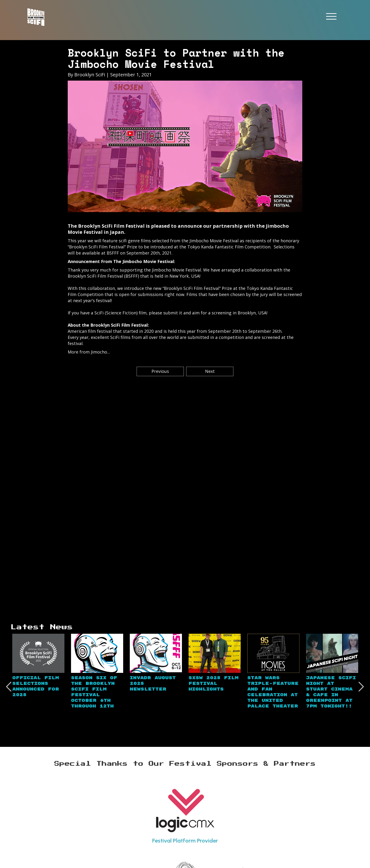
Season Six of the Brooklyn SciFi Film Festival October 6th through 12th (94, 692)
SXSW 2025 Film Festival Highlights (214, 684)
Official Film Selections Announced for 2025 (36, 686)
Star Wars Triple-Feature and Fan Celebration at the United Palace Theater (273, 692)
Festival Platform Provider (185, 841)
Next (210, 371)
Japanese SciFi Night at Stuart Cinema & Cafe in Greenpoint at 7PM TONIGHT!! (331, 692)
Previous (160, 371)
